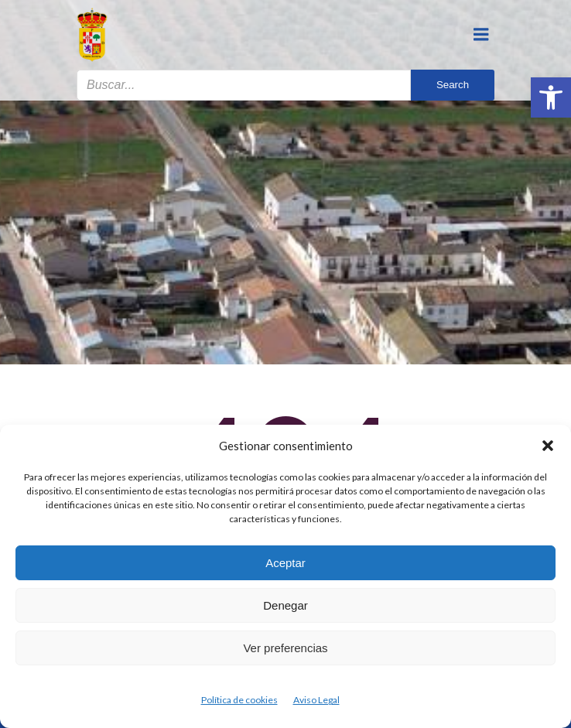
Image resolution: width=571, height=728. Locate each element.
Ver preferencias (285, 648)
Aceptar (285, 563)
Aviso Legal (316, 700)
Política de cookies (239, 700)
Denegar (285, 605)
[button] (551, 97)
